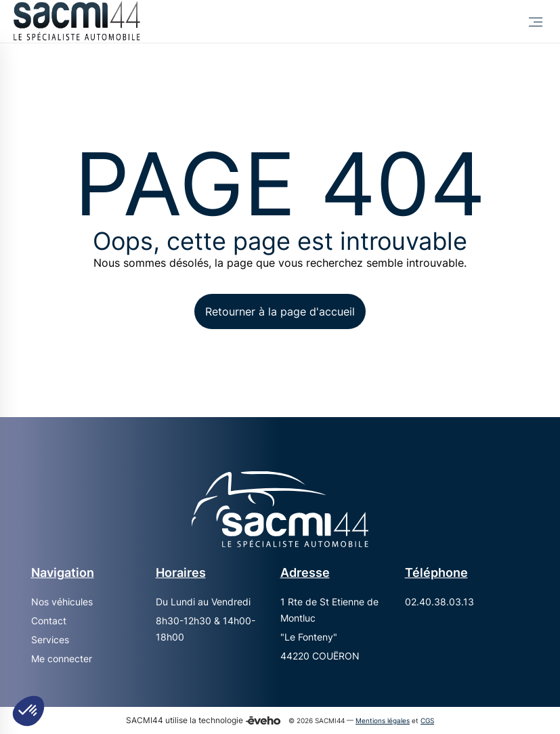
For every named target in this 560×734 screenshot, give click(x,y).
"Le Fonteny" (309, 637)
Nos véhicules (62, 602)
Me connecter (62, 659)
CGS (427, 721)
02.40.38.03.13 (439, 602)
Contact (49, 621)
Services (50, 640)
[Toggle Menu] (536, 22)
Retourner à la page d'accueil (280, 311)
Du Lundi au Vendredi (203, 602)
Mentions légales (383, 721)
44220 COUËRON (320, 656)
